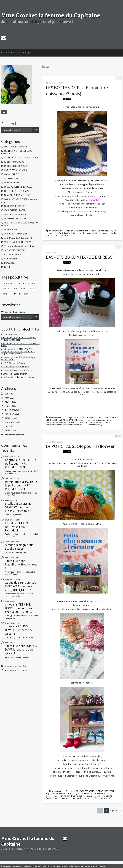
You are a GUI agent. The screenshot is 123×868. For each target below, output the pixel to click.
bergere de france (71, 422)
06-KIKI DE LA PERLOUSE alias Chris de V (19, 201)
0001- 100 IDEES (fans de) (16, 147)
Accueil (5, 52)
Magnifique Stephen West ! (19, 547)
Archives (16, 52)
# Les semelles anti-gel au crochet (17, 370)
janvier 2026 (10, 406)
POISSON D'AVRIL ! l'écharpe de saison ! (19, 630)
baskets (95, 231)
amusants (56, 798)
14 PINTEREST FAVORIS (15, 250)
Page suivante (116, 810)
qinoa (9, 604)
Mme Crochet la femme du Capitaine (51, 15)
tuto (23, 289)
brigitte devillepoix (72, 233)
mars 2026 (10, 398)
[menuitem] (6, 53)
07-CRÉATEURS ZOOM (14, 210)
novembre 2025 (12, 414)
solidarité (7, 284)
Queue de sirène (16, 583)
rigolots (109, 796)
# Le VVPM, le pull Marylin (13, 363)
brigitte (10, 460)
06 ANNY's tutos (12, 183)
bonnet (6, 294)
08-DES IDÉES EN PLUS (15, 214)
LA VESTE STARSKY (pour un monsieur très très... (18, 507)
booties (73, 798)
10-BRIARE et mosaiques (16, 234)
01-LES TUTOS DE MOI (15, 162)
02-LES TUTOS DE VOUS (16, 166)
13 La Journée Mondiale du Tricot (20, 246)
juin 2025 (9, 426)
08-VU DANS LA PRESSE (15, 219)
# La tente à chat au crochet (14, 374)
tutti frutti (59, 233)
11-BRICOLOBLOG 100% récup (18, 238)
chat (26, 294)
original (88, 231)
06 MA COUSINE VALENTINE (17, 195)
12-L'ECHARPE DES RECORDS (18, 242)
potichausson (90, 796)
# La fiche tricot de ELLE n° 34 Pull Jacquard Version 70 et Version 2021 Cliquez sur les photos (18, 351)
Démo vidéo (10, 263)
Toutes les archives (14, 435)
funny (48, 798)
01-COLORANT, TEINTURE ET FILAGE (21, 158)
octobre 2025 (11, 418)
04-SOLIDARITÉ (11, 174)
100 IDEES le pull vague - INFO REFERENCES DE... (21, 464)
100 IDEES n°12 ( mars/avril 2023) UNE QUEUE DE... (21, 586)
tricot (17, 294)
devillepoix (82, 798)
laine (32, 289)
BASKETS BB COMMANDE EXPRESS (79, 257)
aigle (107, 231)
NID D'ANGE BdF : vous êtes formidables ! (20, 527)
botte (102, 231)
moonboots (108, 233)
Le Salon (8, 267)
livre (73, 231)
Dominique (12, 482)
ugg (98, 796)
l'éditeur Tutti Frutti (95, 601)
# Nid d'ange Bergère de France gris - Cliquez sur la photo (18, 339)
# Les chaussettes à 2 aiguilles (15, 367)
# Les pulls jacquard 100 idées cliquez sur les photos (19, 358)
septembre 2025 (13, 422)
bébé (103, 796)
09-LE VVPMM (10, 229)
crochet (20, 284)
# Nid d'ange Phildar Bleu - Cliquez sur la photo (20, 345)
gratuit (32, 284)
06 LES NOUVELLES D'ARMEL (18, 191)
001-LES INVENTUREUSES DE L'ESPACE (17, 152)
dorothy (70, 796)
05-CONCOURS (11, 178)
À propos (27, 52)
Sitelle (9, 504)
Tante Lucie (13, 561)
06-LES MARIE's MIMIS (15, 206)
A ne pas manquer (13, 254)
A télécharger (11, 259)
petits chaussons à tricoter (91, 233)
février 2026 (10, 402)
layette (6, 289)
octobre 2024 (11, 430)
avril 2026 (9, 394)
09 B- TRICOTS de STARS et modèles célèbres (20, 224)
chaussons (80, 231)
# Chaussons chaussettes (13, 334)
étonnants (65, 798)
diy (15, 289)
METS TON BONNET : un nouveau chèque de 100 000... (19, 608)
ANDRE (9, 523)
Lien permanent (54, 231)
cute (89, 798)
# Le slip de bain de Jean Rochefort (18, 377)
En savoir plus (100, 866)
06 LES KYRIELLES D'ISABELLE (18, 187)
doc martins (79, 425)
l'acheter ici (67, 388)
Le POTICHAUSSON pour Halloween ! (82, 446)
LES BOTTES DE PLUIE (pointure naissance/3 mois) (77, 91)
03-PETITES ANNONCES (15, 170)
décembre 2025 (12, 410)
